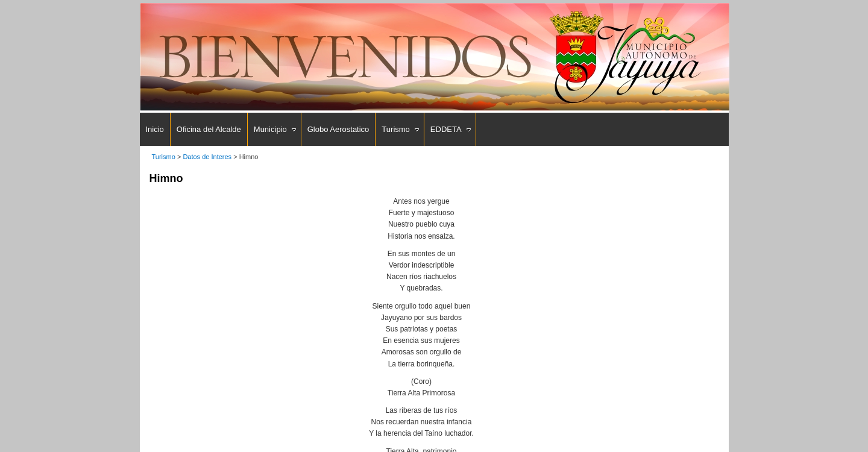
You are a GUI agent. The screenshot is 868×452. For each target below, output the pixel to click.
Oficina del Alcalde (209, 129)
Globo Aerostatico (338, 129)
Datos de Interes (207, 157)
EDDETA (446, 129)
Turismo (395, 129)
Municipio (270, 129)
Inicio (155, 129)
